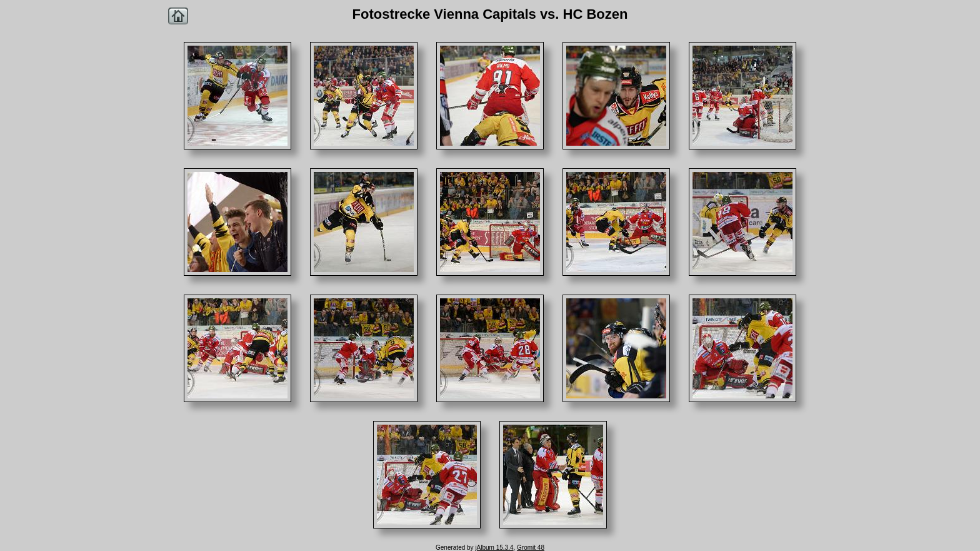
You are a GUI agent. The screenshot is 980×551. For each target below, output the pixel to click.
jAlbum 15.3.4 (494, 548)
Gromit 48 (531, 548)
